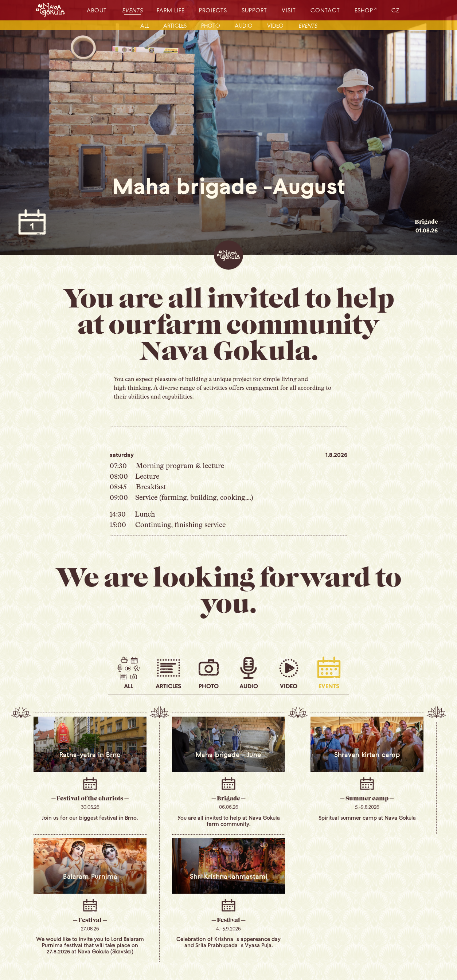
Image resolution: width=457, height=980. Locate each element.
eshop (364, 10)
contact (325, 10)
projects (213, 10)
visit (289, 10)
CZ (395, 10)
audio (244, 25)
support (254, 10)
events (133, 10)
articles (175, 25)
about (97, 10)
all (144, 25)
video (275, 25)
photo (211, 25)
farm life (171, 10)
